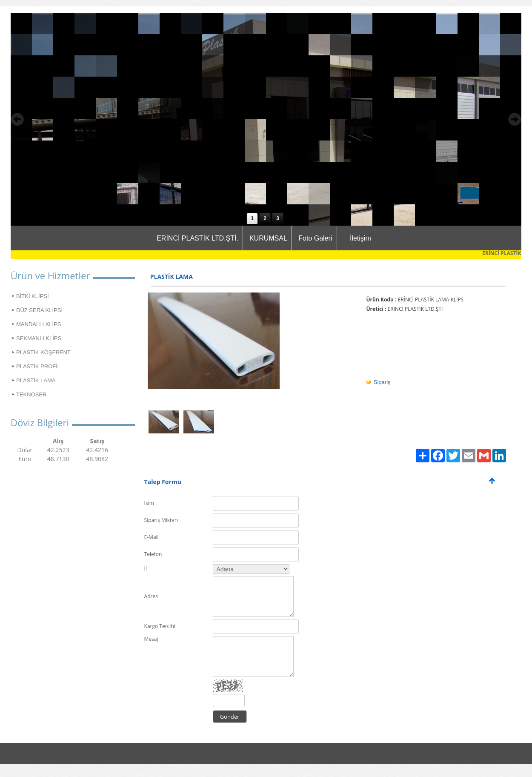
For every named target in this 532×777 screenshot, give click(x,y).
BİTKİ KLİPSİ (33, 296)
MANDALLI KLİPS (39, 324)
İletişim (360, 238)
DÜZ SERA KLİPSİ (39, 310)
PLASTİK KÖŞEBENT (43, 352)
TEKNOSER (31, 394)
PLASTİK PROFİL (38, 366)
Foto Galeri (315, 238)
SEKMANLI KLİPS (39, 338)
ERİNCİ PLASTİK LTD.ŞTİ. (197, 238)
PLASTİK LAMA (36, 380)
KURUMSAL (268, 238)
